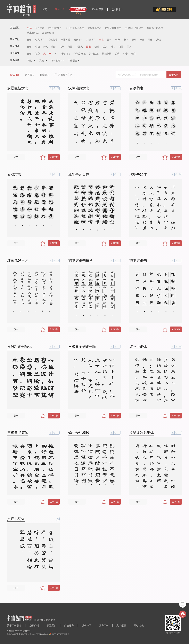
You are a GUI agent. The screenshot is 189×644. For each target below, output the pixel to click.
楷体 (126, 40)
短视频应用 (48, 33)
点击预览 (174, 75)
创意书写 (40, 40)
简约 (129, 47)
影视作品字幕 (94, 28)
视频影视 (107, 54)
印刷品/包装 (80, 54)
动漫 (97, 47)
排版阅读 (65, 54)
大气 (62, 47)
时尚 (113, 47)
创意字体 (78, 40)
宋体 (142, 40)
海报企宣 (94, 54)
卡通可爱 (65, 40)
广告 (125, 54)
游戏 (117, 54)
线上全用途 (33, 33)
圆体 (109, 40)
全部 (29, 28)
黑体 (150, 40)
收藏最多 (44, 75)
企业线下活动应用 (134, 28)
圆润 (89, 47)
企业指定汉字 (55, 28)
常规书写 (91, 40)
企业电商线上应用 (75, 28)
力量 (70, 47)
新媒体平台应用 (155, 28)
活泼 (105, 47)
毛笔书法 (53, 40)
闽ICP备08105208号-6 (60, 634)
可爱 (121, 47)
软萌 (38, 47)
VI (56, 54)
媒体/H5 (47, 54)
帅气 (46, 47)
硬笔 (134, 40)
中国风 (79, 47)
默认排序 (15, 75)
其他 (158, 40)
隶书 (101, 40)
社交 (38, 54)
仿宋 (118, 40)
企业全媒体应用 (113, 28)
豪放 (54, 47)
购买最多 (30, 75)
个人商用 (40, 28)
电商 (133, 54)
